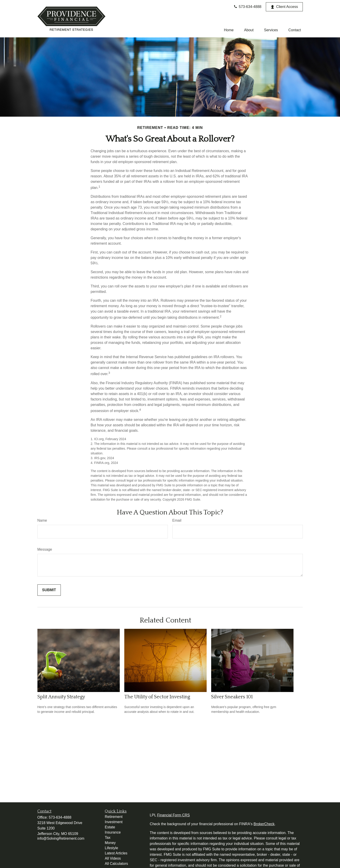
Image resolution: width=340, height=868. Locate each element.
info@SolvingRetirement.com (61, 838)
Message (45, 549)
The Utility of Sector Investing (157, 697)
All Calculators (116, 864)
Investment (114, 822)
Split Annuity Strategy (61, 697)
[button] (229, 30)
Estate (110, 827)
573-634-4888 (247, 7)
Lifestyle (111, 848)
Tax (108, 838)
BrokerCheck (264, 824)
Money (110, 843)
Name (42, 520)
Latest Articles (116, 853)
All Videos (113, 858)
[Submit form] (49, 590)
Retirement (114, 817)
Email (177, 520)
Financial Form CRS (174, 815)
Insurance (113, 832)
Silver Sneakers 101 (232, 697)
